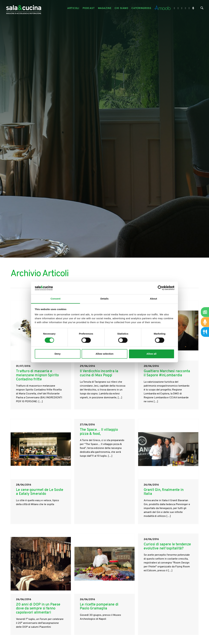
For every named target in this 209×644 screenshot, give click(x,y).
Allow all (151, 354)
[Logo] (24, 8)
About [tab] (153, 299)
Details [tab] (104, 299)
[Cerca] (202, 9)
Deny (58, 354)
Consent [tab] (56, 299)
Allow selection (104, 354)
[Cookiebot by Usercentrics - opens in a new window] (160, 288)
